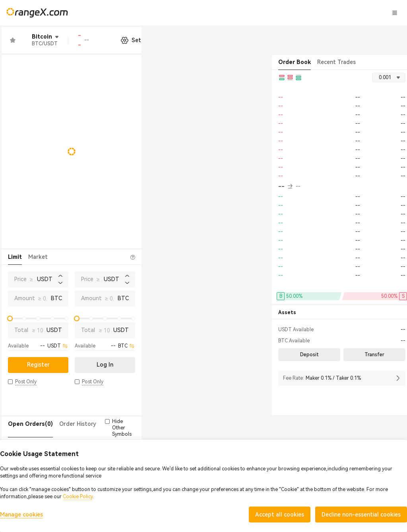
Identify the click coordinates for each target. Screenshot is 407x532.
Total (21, 330)
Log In (335, 13)
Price (20, 279)
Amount (25, 298)
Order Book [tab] (295, 62)
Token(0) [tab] (157, 424)
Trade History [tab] (121, 424)
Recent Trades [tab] (336, 62)
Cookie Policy (78, 497)
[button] (10, 382)
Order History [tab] (78, 424)
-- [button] (285, 186)
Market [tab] (38, 257)
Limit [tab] (15, 257)
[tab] (30, 424)
